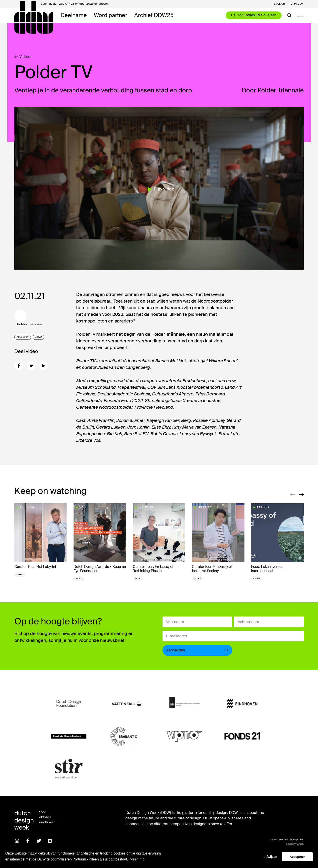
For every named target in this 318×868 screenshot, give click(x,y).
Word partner (111, 15)
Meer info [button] (137, 859)
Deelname (74, 15)
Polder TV (23, 337)
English (279, 4)
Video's (23, 57)
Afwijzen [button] (271, 857)
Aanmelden (197, 650)
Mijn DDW (297, 4)
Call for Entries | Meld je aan (254, 15)
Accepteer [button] (297, 857)
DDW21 (39, 337)
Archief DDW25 (154, 15)
